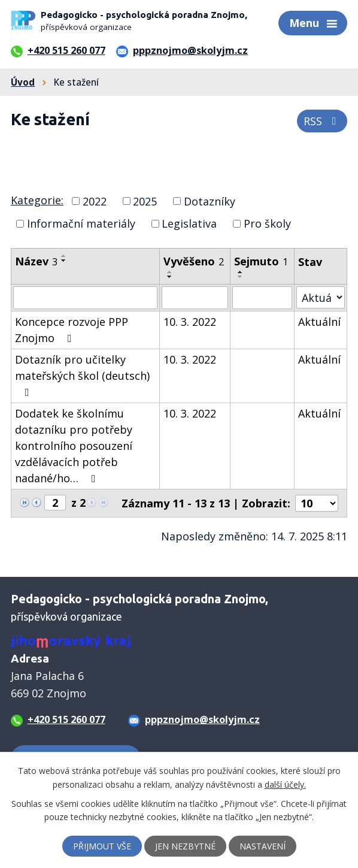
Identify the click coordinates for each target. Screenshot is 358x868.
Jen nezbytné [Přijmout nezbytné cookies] (185, 846)
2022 (95, 201)
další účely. (285, 784)
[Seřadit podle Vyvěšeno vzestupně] (170, 272)
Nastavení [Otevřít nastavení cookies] (263, 846)
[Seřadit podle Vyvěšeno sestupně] (170, 277)
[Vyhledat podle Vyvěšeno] (195, 298)
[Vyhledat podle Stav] (321, 297)
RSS (322, 121)
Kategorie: (37, 200)
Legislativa (189, 223)
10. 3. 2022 (190, 322)
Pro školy (267, 223)
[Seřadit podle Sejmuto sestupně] (241, 277)
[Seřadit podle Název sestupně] (64, 261)
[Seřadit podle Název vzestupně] (64, 256)
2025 (145, 201)
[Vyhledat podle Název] (85, 298)
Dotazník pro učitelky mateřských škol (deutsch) (82, 375)
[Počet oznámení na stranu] (317, 503)
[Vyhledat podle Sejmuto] (262, 298)
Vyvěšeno (194, 261)
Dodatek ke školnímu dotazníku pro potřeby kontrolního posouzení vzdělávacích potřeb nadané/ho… (74, 446)
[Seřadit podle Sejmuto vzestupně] (241, 272)
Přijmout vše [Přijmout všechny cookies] (102, 846)
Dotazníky (210, 201)
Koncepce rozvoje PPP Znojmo (72, 330)
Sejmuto (261, 261)
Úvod (23, 82)
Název (36, 261)
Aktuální (319, 322)
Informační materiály (81, 223)
